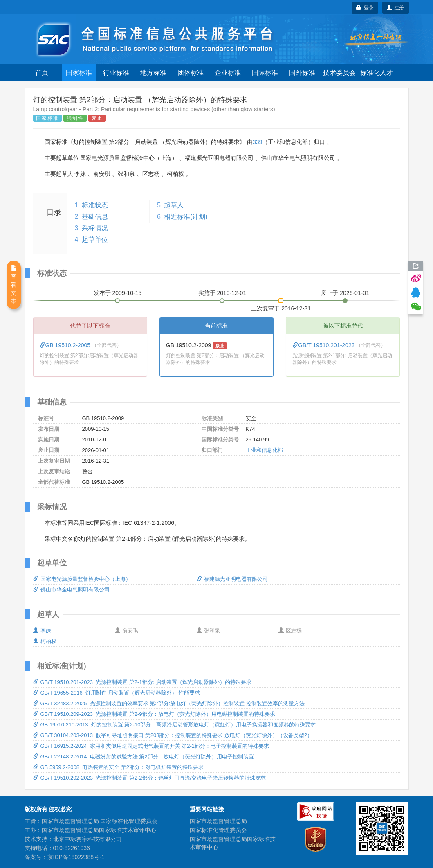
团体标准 (191, 73)
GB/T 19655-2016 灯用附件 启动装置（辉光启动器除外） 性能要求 (117, 693)
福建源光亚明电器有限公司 (232, 579)
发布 (118, 293)
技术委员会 (339, 73)
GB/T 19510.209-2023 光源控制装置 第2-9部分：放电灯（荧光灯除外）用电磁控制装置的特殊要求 (154, 714)
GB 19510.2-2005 (66, 345)
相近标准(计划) (186, 217)
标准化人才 (377, 73)
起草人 (174, 205)
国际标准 (265, 73)
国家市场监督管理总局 (218, 821)
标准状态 (95, 205)
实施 (222, 293)
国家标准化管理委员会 (218, 830)
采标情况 (95, 228)
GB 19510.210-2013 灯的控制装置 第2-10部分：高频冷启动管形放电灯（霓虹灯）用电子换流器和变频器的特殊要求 (175, 725)
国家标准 (79, 73)
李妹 (42, 631)
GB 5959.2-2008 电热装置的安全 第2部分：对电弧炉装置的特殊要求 (118, 767)
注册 (396, 8)
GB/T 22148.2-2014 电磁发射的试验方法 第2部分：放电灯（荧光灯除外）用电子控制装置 (144, 757)
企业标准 (228, 73)
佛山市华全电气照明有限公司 (71, 590)
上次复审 (281, 307)
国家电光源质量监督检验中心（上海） (82, 579)
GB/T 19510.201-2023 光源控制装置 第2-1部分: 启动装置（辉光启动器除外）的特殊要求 (142, 682)
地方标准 (153, 73)
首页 (42, 73)
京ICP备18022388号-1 (76, 857)
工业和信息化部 (264, 450)
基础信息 (95, 217)
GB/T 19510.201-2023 (324, 345)
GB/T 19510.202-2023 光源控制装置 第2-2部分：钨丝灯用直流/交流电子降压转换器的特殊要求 (150, 778)
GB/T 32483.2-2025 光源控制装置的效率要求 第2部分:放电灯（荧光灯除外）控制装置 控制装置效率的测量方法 (169, 703)
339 (257, 142)
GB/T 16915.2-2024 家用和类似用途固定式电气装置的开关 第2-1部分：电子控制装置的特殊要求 (151, 746)
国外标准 (302, 73)
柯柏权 (45, 641)
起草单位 (95, 239)
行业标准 (116, 73)
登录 (365, 8)
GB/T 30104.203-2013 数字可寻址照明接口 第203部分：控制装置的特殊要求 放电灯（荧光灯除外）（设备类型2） (173, 735)
